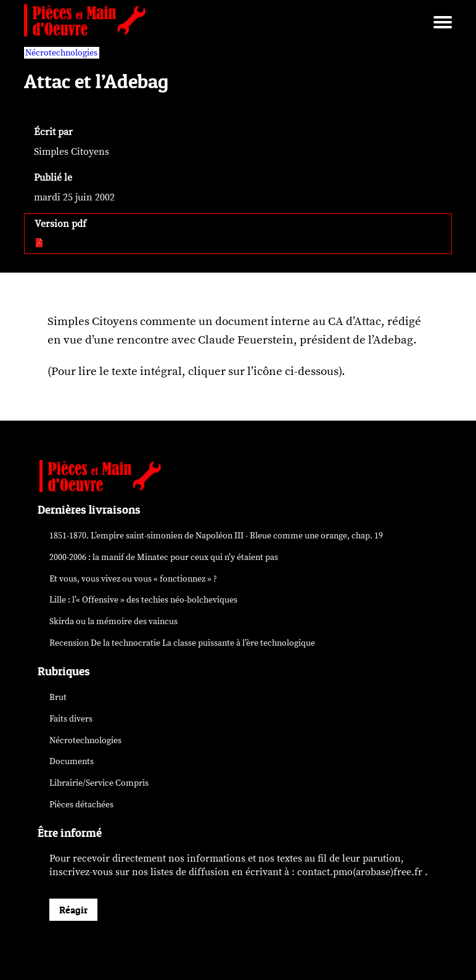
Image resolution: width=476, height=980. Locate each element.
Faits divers (71, 719)
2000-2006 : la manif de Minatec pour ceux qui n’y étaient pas (164, 557)
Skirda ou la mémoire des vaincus (113, 621)
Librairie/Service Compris (99, 783)
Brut (58, 697)
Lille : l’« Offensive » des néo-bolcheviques (143, 600)
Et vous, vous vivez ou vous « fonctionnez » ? (133, 579)
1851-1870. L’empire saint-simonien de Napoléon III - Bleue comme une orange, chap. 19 (216, 536)
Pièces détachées (81, 805)
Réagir (73, 910)
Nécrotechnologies (85, 740)
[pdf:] (40, 244)
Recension (182, 643)
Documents (72, 761)
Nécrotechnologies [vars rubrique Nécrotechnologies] (61, 53)
